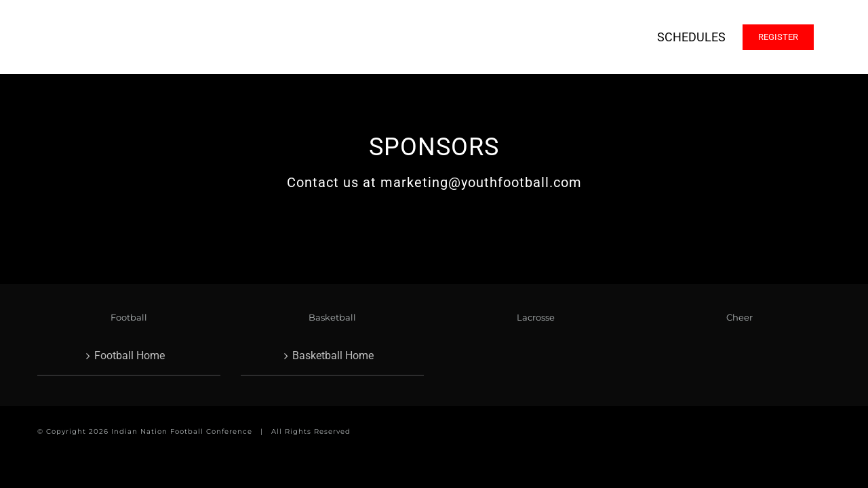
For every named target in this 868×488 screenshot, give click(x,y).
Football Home (130, 355)
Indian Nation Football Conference (182, 431)
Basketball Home (333, 355)
